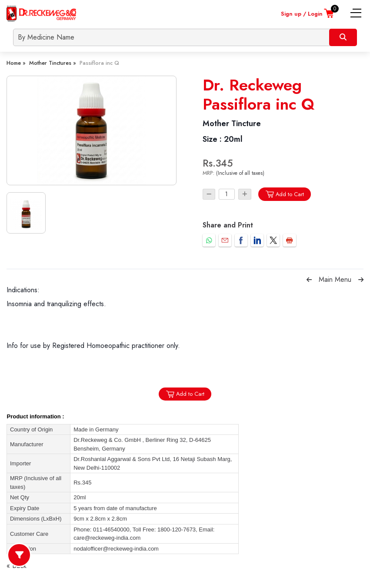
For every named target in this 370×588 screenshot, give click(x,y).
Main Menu (335, 279)
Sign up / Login (302, 14)
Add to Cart (285, 194)
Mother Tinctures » (53, 63)
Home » (16, 63)
